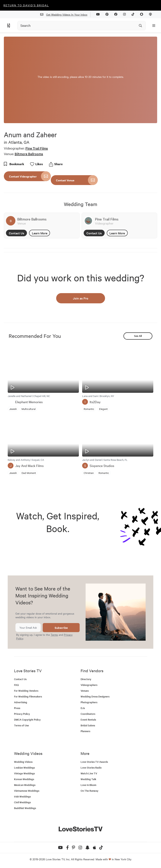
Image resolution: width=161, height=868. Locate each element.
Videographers (89, 685)
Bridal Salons (88, 725)
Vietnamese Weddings (27, 791)
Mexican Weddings (25, 785)
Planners (85, 731)
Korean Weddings (24, 779)
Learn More (40, 233)
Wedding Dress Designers (95, 696)
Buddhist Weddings (25, 808)
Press (17, 708)
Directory (86, 679)
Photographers (89, 702)
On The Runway (89, 791)
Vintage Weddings (24, 773)
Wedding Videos (23, 762)
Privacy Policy (22, 714)
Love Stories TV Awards (94, 762)
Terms (54, 635)
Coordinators (88, 714)
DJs (83, 708)
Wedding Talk (88, 779)
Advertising (21, 702)
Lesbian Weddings (24, 767)
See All (138, 336)
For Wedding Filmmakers (28, 696)
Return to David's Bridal (26, 5)
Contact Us (17, 233)
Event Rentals (88, 720)
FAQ (16, 685)
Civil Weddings (22, 802)
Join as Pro (81, 298)
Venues (85, 691)
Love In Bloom (88, 785)
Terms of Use (21, 725)
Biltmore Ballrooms (29, 154)
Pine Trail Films (37, 148)
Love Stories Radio (91, 767)
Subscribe (61, 628)
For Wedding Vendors (26, 691)
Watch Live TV (89, 773)
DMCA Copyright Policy (27, 720)
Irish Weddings (22, 796)
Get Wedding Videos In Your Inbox (65, 15)
